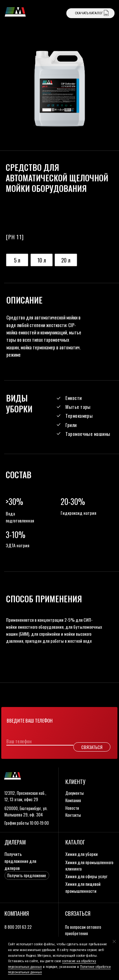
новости (72, 808)
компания (73, 800)
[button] (27, 875)
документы (75, 793)
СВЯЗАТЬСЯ (92, 747)
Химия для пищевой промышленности (83, 887)
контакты (73, 815)
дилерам (15, 842)
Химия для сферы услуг (86, 876)
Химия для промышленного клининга (89, 865)
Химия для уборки (82, 854)
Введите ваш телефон (30, 720)
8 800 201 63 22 (18, 927)
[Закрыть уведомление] (114, 941)
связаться (78, 913)
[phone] (36, 741)
